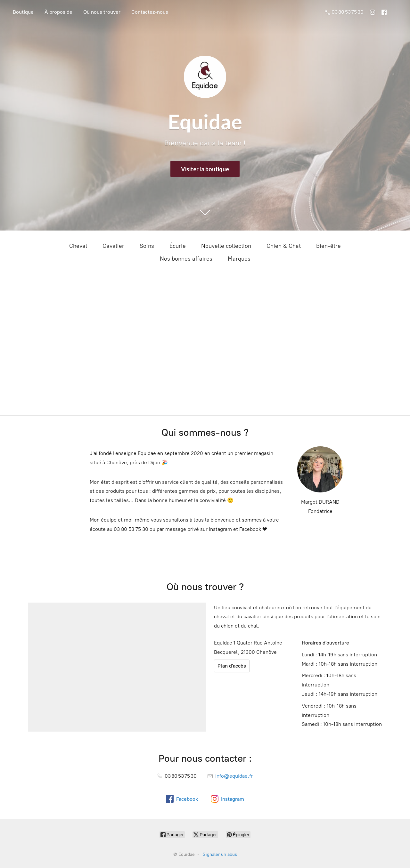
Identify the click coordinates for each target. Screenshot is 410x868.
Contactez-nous (150, 12)
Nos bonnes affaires (186, 259)
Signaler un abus (220, 854)
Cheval (78, 246)
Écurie (178, 246)
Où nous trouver (102, 12)
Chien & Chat (284, 246)
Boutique (23, 12)
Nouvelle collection (226, 246)
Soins (147, 246)
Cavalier (113, 246)
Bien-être (328, 246)
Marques (239, 259)
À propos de (58, 12)
